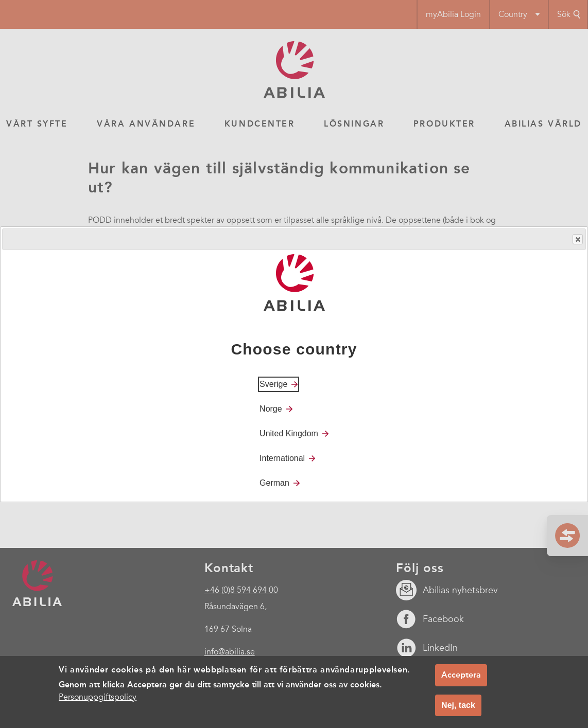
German (274, 483)
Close (577, 239)
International (282, 458)
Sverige (273, 384)
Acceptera (461, 675)
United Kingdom (289, 433)
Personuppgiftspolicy (98, 697)
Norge (271, 409)
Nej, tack (458, 705)
